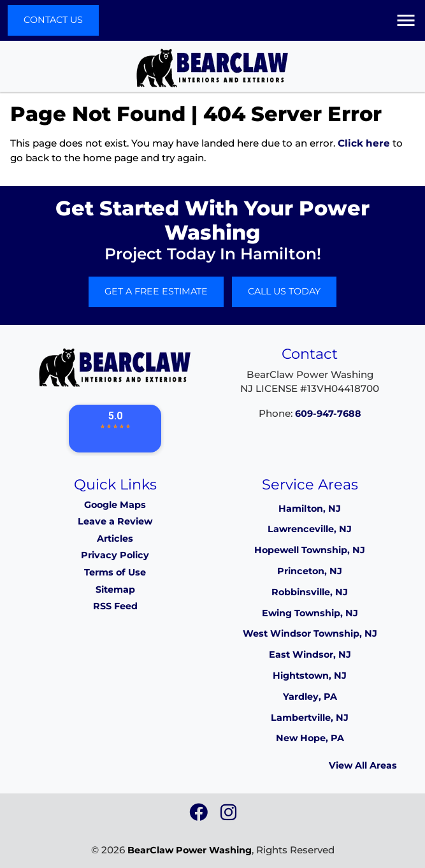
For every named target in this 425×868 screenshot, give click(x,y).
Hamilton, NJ (310, 509)
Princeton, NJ (310, 571)
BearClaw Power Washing (190, 850)
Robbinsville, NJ (310, 592)
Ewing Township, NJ (310, 613)
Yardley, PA (310, 697)
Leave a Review (115, 521)
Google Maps (115, 505)
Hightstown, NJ (310, 676)
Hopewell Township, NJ (310, 550)
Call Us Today (284, 291)
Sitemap (115, 590)
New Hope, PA (310, 738)
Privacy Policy (115, 555)
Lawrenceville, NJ (310, 529)
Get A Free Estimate (156, 291)
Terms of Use (115, 572)
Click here (364, 143)
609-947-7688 (328, 414)
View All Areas (363, 765)
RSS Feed (115, 606)
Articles (115, 539)
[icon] (200, 816)
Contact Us (53, 20)
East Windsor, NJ (310, 655)
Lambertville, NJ (310, 718)
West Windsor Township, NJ (310, 633)
